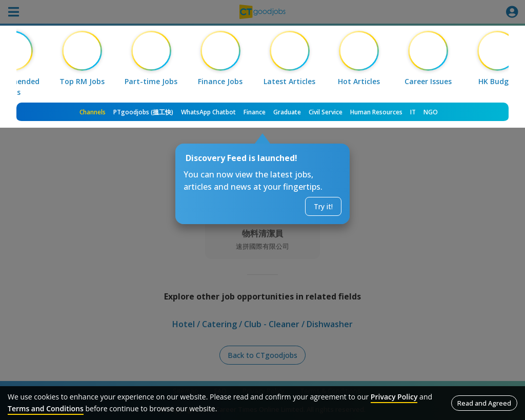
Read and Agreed (484, 403)
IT (413, 112)
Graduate (287, 112)
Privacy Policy (394, 397)
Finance (255, 112)
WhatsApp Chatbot (208, 112)
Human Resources (376, 112)
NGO (431, 112)
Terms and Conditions (46, 408)
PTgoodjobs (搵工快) (143, 112)
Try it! (323, 206)
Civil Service (326, 112)
